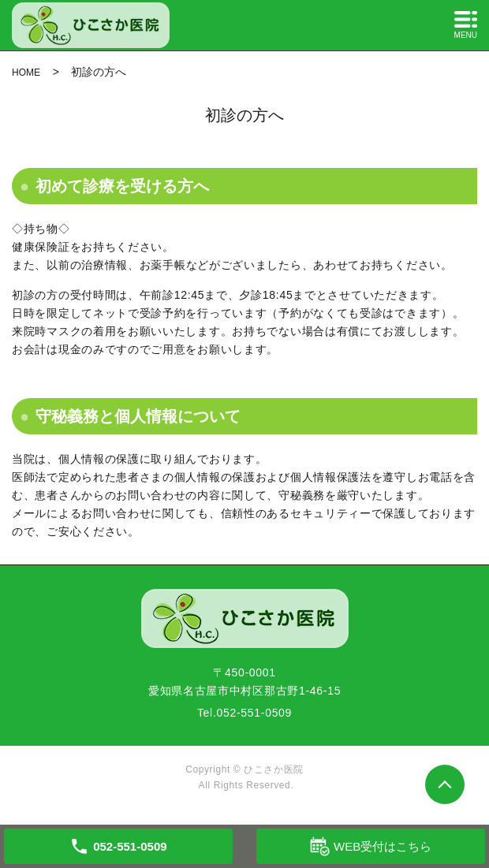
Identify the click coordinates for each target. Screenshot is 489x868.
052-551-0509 (255, 713)
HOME (26, 73)
